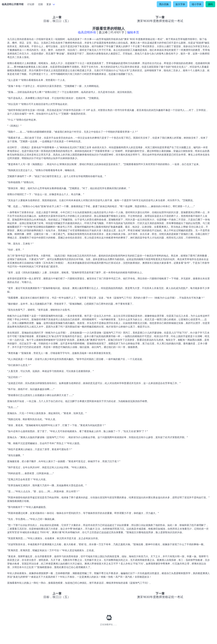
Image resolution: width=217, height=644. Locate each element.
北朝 (40, 4)
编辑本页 (133, 32)
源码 (210, 4)
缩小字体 (197, 4)
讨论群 (31, 4)
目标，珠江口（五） (57, 21)
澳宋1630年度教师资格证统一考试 (160, 21)
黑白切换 (164, 4)
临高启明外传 (87, 32)
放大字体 (180, 4)
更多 (49, 4)
